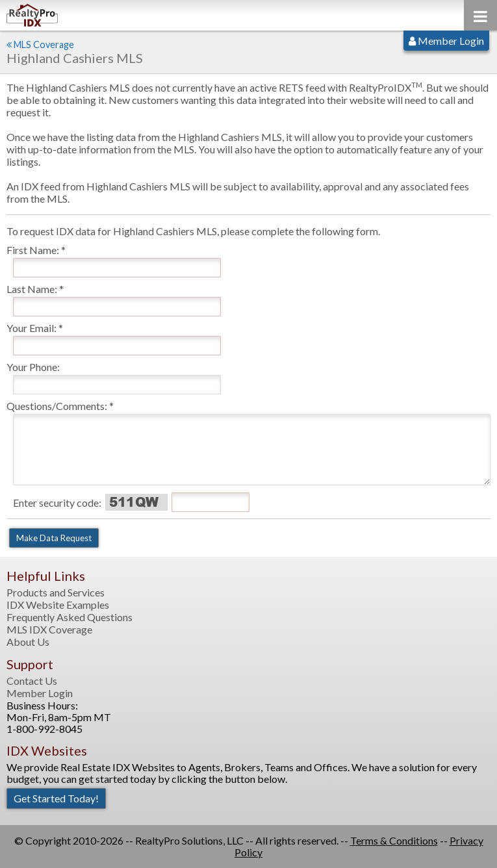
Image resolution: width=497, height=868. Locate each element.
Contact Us (32, 681)
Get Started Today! (56, 798)
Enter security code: (57, 503)
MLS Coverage (44, 45)
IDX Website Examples (58, 605)
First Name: (33, 250)
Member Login (446, 41)
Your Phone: (33, 367)
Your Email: (32, 328)
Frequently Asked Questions (70, 617)
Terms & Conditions (394, 840)
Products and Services (56, 593)
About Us (28, 642)
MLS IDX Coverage (49, 630)
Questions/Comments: (57, 406)
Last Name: (32, 289)
